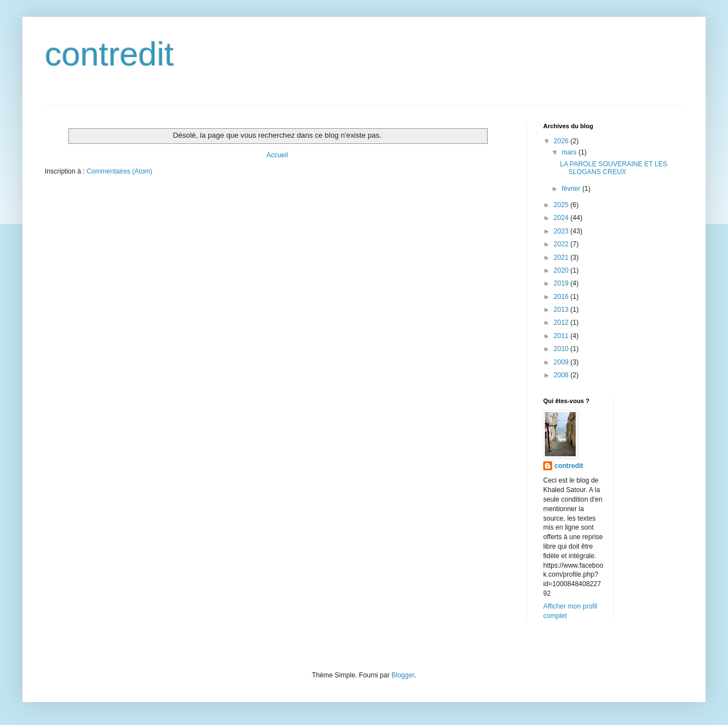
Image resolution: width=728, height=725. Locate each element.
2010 (562, 349)
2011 (562, 336)
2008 (562, 375)
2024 (562, 218)
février (572, 189)
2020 (562, 270)
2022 (562, 244)
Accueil (277, 155)
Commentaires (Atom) (120, 171)
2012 (562, 322)
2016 (562, 297)
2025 (562, 205)
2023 (562, 231)
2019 (562, 283)
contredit (109, 54)
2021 (562, 258)
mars (570, 152)
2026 (562, 141)
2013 (562, 310)
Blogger (403, 675)
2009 (562, 362)
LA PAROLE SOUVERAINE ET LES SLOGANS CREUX (614, 168)
